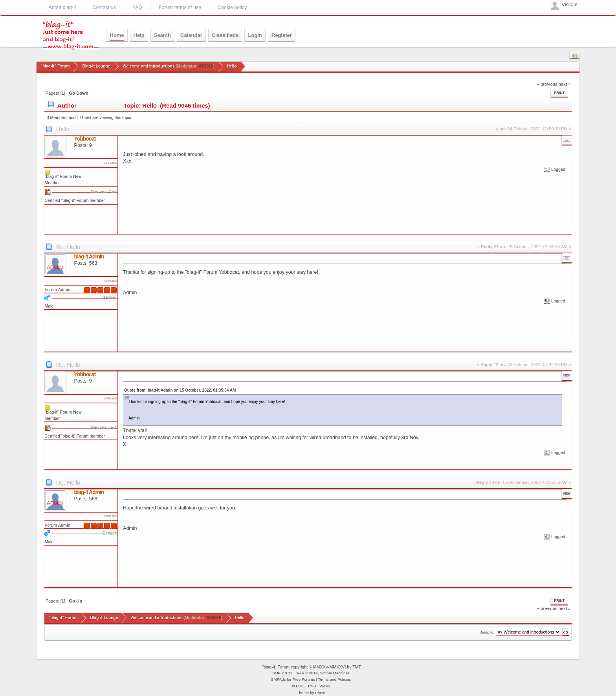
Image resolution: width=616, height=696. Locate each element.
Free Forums (304, 679)
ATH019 (206, 66)
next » (565, 84)
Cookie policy (232, 7)
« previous (547, 84)
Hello (63, 129)
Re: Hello (68, 247)
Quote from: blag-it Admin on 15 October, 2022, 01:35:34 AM (180, 390)
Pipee (320, 693)
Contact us (104, 7)
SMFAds (279, 679)
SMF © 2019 (307, 673)
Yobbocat (85, 139)
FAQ (137, 7)
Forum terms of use (180, 7)
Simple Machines (335, 673)
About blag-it (62, 7)
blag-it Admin (89, 256)
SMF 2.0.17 (282, 673)
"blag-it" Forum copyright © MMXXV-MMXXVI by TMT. (312, 667)
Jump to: (487, 632)
